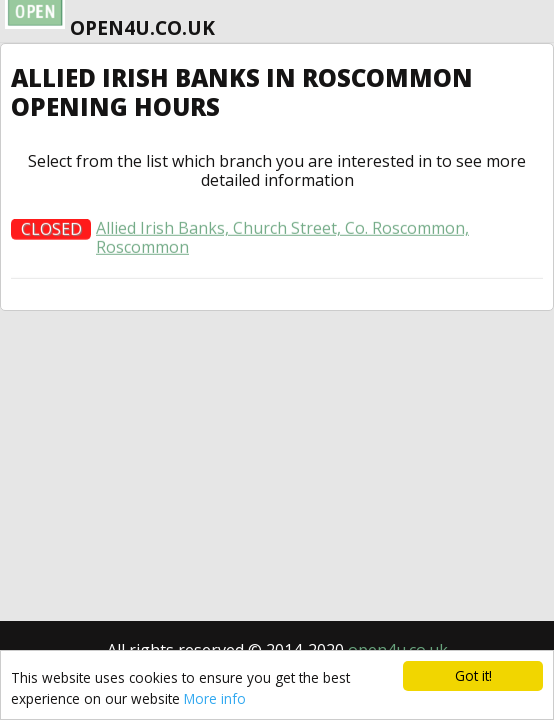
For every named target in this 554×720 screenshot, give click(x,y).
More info (215, 698)
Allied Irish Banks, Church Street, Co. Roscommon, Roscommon (282, 242)
